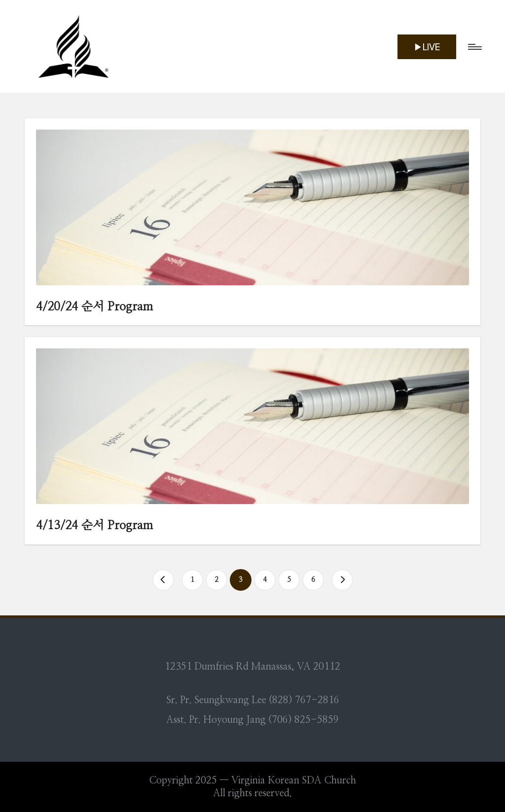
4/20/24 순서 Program (94, 307)
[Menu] (474, 47)
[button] (427, 47)
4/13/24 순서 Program (94, 526)
